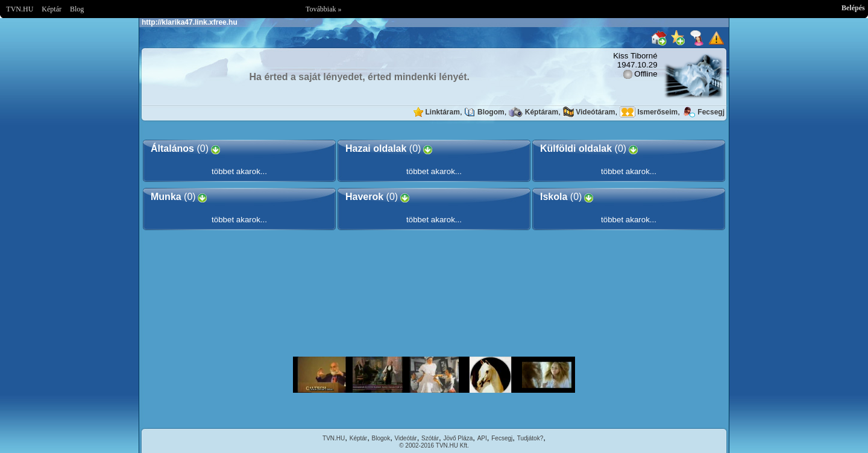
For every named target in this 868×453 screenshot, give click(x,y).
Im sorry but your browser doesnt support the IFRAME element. (434, 375)
